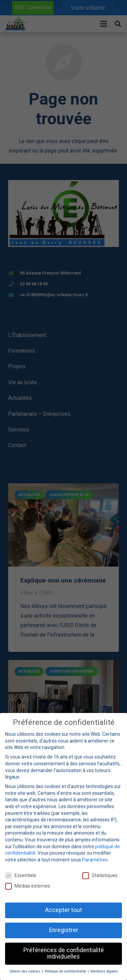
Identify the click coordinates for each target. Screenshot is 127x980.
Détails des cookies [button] (25, 971)
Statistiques (100, 876)
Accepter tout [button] (63, 910)
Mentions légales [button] (104, 971)
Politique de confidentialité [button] (66, 971)
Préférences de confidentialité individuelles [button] (64, 954)
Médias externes (28, 886)
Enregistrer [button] (64, 930)
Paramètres (95, 860)
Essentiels (21, 876)
